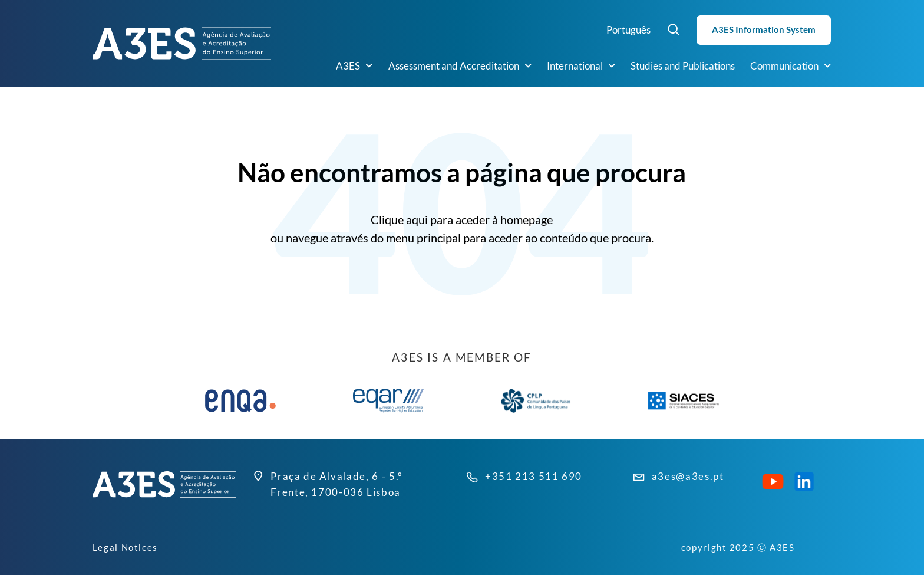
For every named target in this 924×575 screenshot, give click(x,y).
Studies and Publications (683, 66)
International (581, 66)
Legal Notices (125, 547)
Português (628, 30)
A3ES (354, 66)
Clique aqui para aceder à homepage (462, 220)
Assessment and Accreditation (460, 66)
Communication (791, 66)
